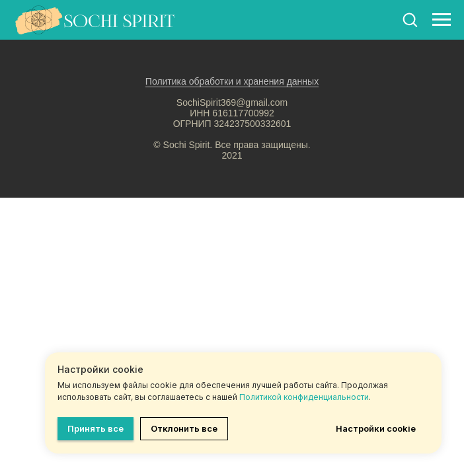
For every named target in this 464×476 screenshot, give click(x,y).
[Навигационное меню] (442, 20)
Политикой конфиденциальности (304, 397)
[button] (410, 19)
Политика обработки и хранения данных (232, 81)
